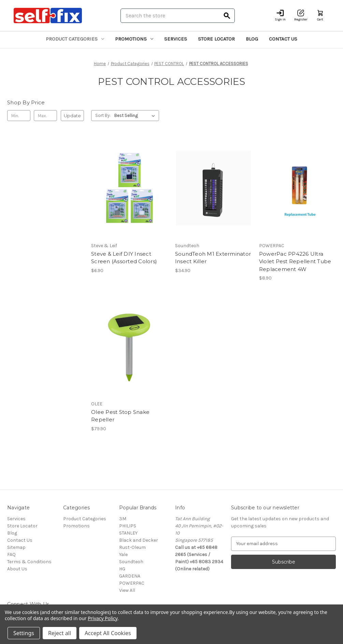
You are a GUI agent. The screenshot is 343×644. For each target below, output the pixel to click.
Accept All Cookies (108, 633)
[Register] (301, 16)
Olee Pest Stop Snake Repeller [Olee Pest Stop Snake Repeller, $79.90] (120, 416)
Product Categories (75, 39)
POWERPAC (132, 583)
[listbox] (136, 116)
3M (123, 519)
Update (72, 116)
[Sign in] (280, 16)
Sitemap (16, 547)
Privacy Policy (103, 618)
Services (176, 39)
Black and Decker (139, 540)
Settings (24, 633)
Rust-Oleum (132, 547)
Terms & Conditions (29, 562)
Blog (252, 39)
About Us (17, 569)
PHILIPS (128, 526)
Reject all (60, 633)
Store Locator (216, 39)
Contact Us (283, 39)
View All (127, 590)
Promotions (134, 39)
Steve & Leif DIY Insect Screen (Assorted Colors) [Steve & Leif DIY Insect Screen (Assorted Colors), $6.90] (124, 258)
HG (122, 569)
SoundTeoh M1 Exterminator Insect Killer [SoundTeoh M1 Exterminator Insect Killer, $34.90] (213, 258)
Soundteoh (131, 562)
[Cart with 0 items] (320, 16)
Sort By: (103, 115)
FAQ (11, 555)
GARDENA (130, 576)
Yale (123, 555)
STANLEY (128, 533)
